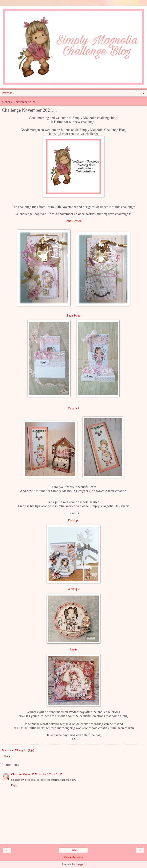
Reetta (73, 649)
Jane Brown (73, 221)
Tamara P (73, 408)
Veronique (73, 589)
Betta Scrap (73, 315)
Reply (14, 785)
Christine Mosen (21, 774)
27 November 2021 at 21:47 (47, 774)
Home (73, 850)
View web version (73, 857)
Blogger (80, 864)
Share (7, 756)
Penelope (73, 520)
